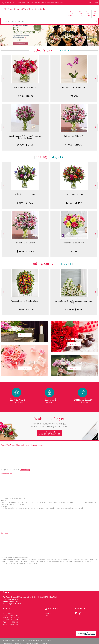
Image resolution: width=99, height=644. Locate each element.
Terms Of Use (7, 643)
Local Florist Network (32, 643)
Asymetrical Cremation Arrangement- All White (74, 302)
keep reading (25, 470)
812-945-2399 (9, 2)
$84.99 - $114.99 (25, 203)
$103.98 (74, 96)
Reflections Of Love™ (74, 136)
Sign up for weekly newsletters (49, 433)
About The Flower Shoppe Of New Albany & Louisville (23, 445)
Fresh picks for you (50, 422)
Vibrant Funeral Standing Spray (25, 301)
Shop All (62, 50)
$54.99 (74, 251)
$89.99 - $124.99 (25, 145)
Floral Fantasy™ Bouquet (25, 87)
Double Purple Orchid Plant (74, 87)
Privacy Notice (19, 643)
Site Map (44, 643)
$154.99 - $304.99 (25, 309)
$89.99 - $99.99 (25, 96)
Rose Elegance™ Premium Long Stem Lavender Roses (25, 137)
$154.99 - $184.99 (74, 309)
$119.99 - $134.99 (74, 145)
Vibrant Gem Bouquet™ (74, 243)
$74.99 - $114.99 (74, 203)
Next (96, 78)
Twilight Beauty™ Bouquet (25, 194)
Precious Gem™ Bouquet (74, 194)
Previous (3, 78)
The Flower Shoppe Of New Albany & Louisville (25, 9)
